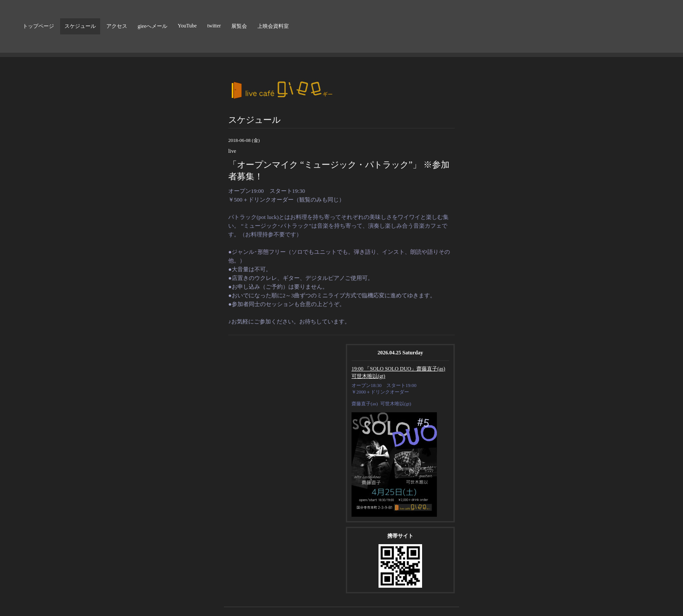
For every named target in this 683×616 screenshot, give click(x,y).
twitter (214, 26)
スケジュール (80, 26)
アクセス (117, 26)
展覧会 (239, 26)
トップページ (38, 26)
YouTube (187, 26)
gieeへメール (152, 26)
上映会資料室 (273, 26)
